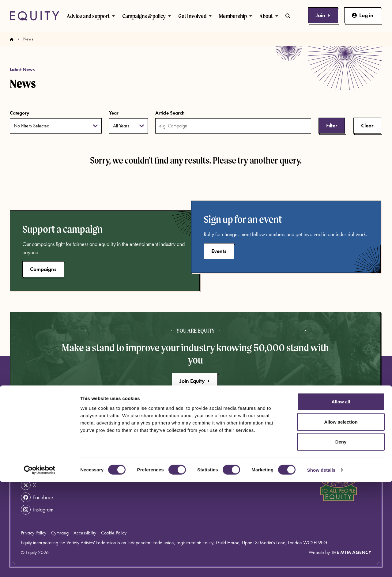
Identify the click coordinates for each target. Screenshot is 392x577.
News (205, 448)
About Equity (156, 448)
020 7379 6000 (45, 461)
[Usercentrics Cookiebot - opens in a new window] (40, 565)
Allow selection (341, 517)
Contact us (153, 457)
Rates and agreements (222, 467)
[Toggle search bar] (288, 16)
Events (219, 251)
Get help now (41, 448)
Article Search (170, 113)
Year (114, 113)
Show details (321, 565)
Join (323, 15)
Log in (363, 15)
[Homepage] (12, 39)
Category (20, 113)
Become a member (162, 467)
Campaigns (43, 269)
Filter (332, 125)
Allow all (341, 497)
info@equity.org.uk (46, 473)
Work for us (154, 477)
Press (204, 457)
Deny (341, 537)
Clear (367, 125)
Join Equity (195, 381)
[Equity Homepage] (35, 16)
